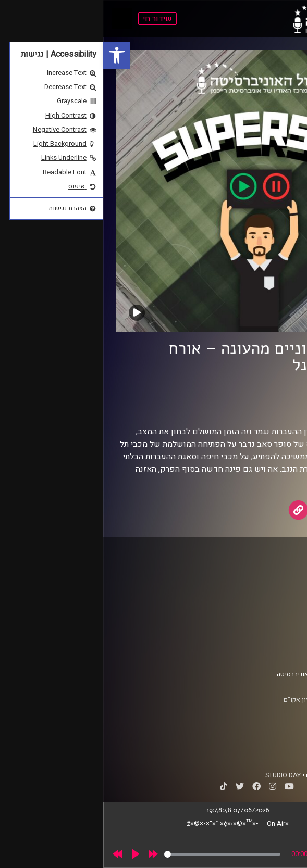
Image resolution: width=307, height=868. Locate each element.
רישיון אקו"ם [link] (198, 699)
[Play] (32, 854)
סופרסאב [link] (254, 397)
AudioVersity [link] (230, 407)
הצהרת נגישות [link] (265, 639)
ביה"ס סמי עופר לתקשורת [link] (249, 578)
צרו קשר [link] (273, 649)
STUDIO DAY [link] (180, 775)
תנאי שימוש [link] (267, 630)
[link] (14, 55)
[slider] (119, 854)
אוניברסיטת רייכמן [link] (258, 588)
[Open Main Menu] (19, 19)
